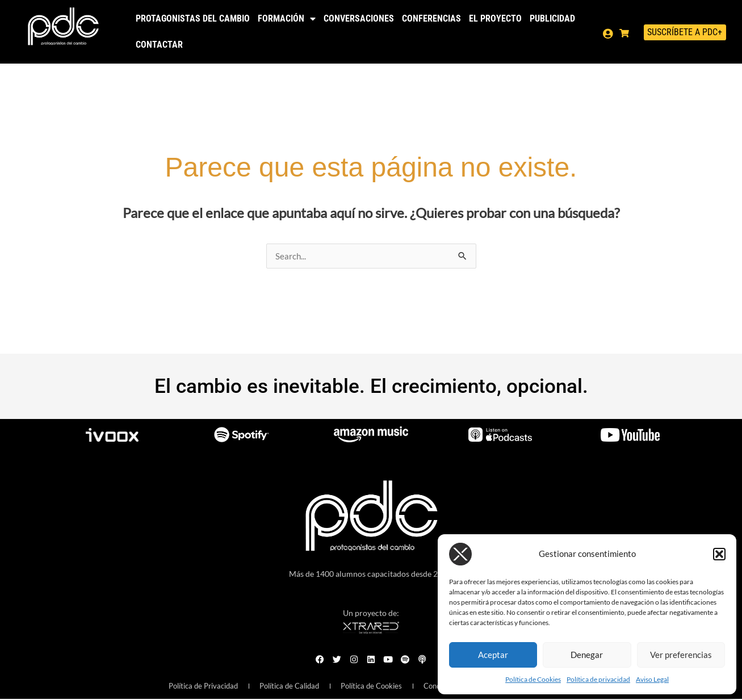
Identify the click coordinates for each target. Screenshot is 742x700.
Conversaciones (359, 18)
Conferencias (431, 18)
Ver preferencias (681, 655)
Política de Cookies (533, 679)
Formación (287, 19)
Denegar (587, 655)
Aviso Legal (652, 679)
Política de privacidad (598, 679)
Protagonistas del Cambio (193, 18)
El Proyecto (495, 18)
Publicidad (552, 18)
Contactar (159, 45)
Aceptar (493, 655)
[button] (719, 554)
